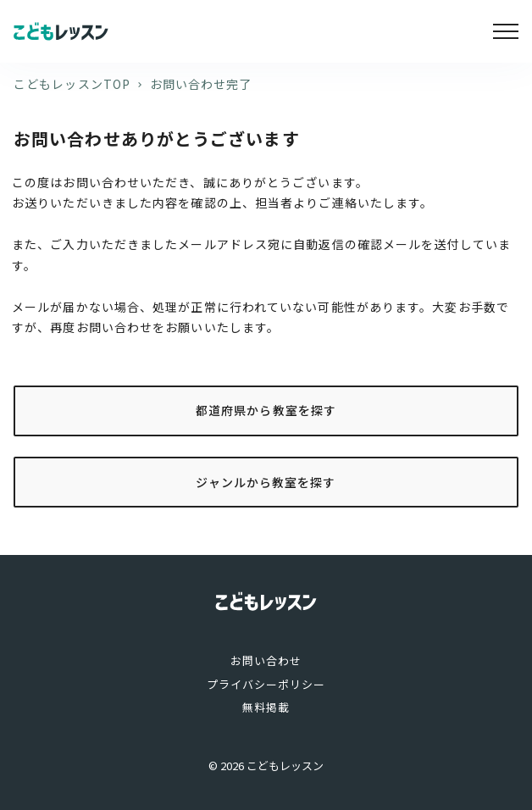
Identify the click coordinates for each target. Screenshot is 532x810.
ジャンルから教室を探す (266, 482)
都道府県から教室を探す (266, 410)
